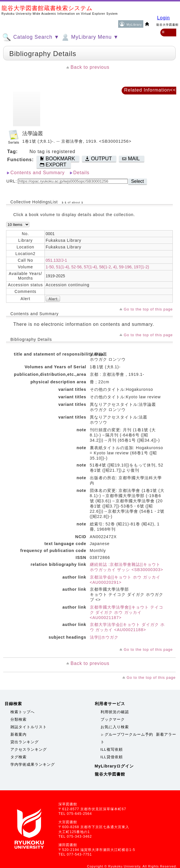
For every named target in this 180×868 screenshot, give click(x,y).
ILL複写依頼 (112, 749)
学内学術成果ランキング (33, 764)
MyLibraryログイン (114, 766)
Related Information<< (150, 90)
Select (138, 181)
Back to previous (90, 67)
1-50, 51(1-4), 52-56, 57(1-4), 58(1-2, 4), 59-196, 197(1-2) (97, 267)
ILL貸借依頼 (112, 757)
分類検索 (18, 719)
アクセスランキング (29, 749)
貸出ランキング (25, 742)
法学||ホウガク (104, 637)
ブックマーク (113, 719)
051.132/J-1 (56, 260)
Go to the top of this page (148, 309)
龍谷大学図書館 (110, 774)
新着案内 (18, 734)
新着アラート (138, 738)
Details (81, 173)
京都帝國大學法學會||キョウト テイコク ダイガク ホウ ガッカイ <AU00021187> (127, 612)
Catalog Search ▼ (31, 37)
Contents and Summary (38, 173)
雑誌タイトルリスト (29, 727)
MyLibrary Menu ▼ (90, 37)
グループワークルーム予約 (129, 734)
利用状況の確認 (115, 712)
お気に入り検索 (115, 727)
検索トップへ (23, 712)
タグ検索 (18, 757)
